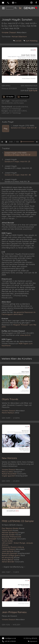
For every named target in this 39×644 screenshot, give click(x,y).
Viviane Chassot (14, 32)
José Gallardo (11, 551)
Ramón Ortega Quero (13, 555)
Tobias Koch (10, 530)
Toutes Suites (7, 541)
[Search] (10, 8)
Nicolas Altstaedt (14, 539)
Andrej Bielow (11, 560)
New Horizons (9, 458)
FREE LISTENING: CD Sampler (18, 521)
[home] (3, 8)
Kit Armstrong (11, 557)
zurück (17, 41)
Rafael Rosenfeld (14, 474)
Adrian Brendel (13, 562)
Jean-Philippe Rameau (14, 612)
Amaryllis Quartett (16, 553)
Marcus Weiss (12, 472)
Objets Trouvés (10, 399)
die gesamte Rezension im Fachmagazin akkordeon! (19, 313)
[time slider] (27, 142)
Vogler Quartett (15, 476)
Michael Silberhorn (19, 37)
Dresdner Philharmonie (11, 537)
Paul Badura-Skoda (13, 528)
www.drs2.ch (25, 335)
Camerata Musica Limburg (13, 547)
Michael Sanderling (13, 533)
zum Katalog (30, 41)
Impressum (32, 641)
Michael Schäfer (12, 535)
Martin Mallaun (11, 413)
